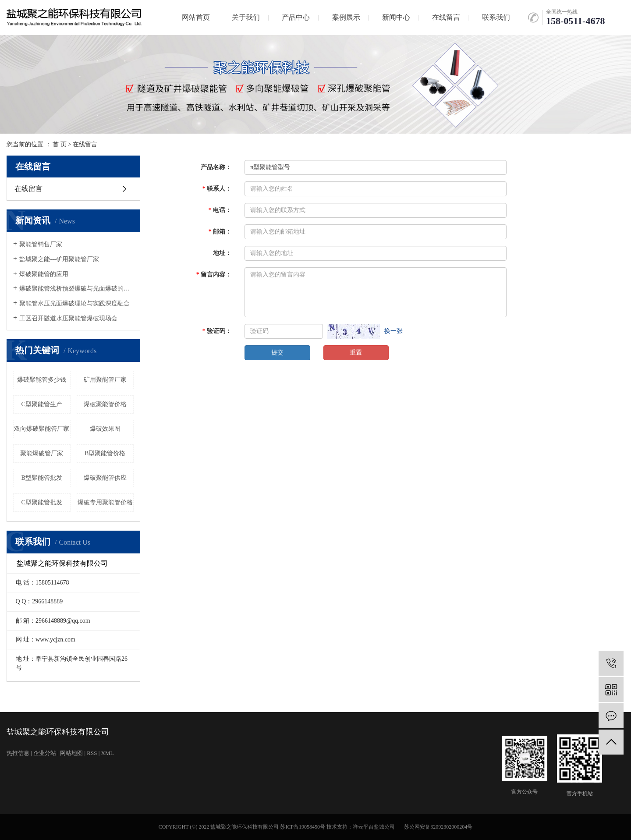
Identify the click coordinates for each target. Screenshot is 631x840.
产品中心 (296, 17)
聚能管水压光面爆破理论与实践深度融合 (74, 303)
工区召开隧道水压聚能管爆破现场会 (68, 318)
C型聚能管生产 (42, 404)
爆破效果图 (105, 429)
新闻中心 (396, 17)
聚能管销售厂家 (41, 244)
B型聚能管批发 (42, 478)
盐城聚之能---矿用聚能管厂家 (59, 259)
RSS (92, 753)
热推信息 (18, 753)
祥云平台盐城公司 (374, 827)
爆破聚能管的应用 (44, 274)
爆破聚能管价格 (105, 404)
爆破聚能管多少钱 (42, 380)
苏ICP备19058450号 (303, 827)
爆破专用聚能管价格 (105, 502)
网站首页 (196, 17)
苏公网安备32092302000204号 (438, 827)
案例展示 (346, 17)
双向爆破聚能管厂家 (42, 429)
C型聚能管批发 (42, 502)
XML (108, 753)
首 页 (60, 144)
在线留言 (446, 17)
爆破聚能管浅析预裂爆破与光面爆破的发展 (76, 289)
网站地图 (71, 753)
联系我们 (496, 17)
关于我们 (246, 17)
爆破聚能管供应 (105, 478)
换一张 (393, 331)
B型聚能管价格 (105, 453)
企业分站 (45, 753)
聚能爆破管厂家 (42, 453)
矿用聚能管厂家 (105, 380)
